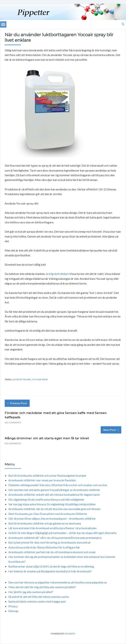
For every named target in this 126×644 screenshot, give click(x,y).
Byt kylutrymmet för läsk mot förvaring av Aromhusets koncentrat (49, 542)
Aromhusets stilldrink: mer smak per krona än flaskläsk (42, 480)
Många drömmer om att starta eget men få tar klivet (47, 438)
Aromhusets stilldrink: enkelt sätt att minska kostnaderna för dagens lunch (54, 495)
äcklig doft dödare (57, 274)
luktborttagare (21, 379)
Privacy (13, 606)
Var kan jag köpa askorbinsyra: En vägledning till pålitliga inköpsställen (52, 504)
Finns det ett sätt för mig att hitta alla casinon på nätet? (42, 587)
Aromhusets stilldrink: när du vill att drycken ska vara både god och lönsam (54, 509)
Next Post (111, 430)
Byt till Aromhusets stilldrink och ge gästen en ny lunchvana (45, 523)
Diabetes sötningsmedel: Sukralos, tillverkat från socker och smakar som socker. (58, 485)
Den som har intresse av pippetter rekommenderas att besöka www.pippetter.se (58, 582)
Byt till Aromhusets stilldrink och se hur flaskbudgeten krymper (47, 475)
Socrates (70, 634)
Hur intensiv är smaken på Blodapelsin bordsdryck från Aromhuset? (50, 571)
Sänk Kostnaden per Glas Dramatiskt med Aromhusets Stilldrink (48, 514)
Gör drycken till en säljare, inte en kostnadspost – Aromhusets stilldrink (52, 518)
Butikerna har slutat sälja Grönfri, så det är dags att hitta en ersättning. (51, 566)
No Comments (13, 423)
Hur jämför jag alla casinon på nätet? (31, 592)
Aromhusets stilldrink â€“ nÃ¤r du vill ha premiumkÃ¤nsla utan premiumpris (55, 538)
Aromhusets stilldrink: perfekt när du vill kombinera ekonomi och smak (52, 552)
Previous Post (17, 403)
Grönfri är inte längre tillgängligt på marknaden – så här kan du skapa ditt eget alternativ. (63, 533)
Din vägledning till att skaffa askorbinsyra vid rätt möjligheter (46, 499)
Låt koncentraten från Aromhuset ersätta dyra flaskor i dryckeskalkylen (52, 528)
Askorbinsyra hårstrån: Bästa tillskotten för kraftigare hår (44, 547)
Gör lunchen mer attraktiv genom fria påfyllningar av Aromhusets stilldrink (54, 490)
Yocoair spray (40, 379)
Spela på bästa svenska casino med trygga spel (37, 601)
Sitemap (13, 611)
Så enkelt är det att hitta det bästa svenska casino (39, 597)
